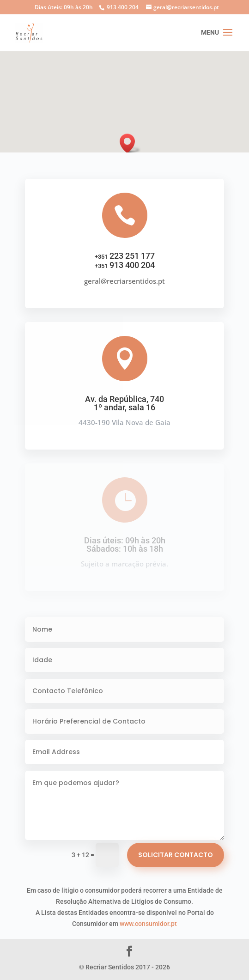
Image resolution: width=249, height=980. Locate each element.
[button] (130, 143)
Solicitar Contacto (176, 855)
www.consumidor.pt (148, 924)
